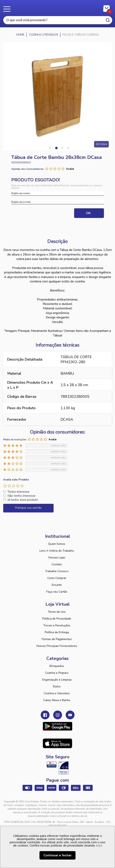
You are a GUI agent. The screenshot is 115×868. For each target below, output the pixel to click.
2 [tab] (56, 148)
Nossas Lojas (57, 558)
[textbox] (58, 20)
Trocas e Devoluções (57, 625)
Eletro (57, 687)
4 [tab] (68, 148)
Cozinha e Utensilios (57, 693)
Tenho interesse (18, 492)
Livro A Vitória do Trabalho (57, 551)
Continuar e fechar (57, 855)
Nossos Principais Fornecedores (57, 646)
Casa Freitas (57, 8)
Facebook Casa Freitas (45, 715)
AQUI (99, 846)
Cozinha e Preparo (57, 673)
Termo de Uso (57, 612)
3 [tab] (62, 148)
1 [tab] (50, 148)
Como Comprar (57, 578)
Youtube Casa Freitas (70, 715)
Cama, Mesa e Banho (57, 700)
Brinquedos (57, 666)
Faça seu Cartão (57, 592)
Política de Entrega (57, 632)
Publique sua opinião (28, 508)
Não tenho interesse (21, 496)
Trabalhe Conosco (57, 571)
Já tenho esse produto (23, 500)
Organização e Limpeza (57, 680)
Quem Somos (57, 544)
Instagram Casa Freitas (58, 715)
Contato (57, 564)
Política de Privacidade (57, 619)
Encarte (57, 585)
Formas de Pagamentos (57, 639)
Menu (8, 9)
